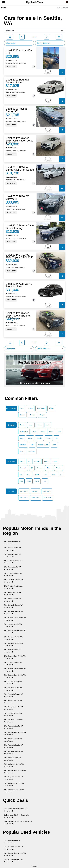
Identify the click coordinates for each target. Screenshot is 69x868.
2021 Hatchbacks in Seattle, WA (15, 772)
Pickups (52, 408)
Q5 (32, 468)
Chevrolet (23, 445)
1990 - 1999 (48, 498)
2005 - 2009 (36, 498)
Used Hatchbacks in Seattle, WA (15, 854)
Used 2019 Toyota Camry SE (16, 110)
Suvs (22, 408)
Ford (32, 445)
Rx (29, 461)
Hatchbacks (41, 408)
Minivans (32, 415)
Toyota (22, 425)
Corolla (55, 461)
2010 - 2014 (24, 498)
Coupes (22, 415)
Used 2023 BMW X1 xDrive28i (18, 198)
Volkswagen (24, 432)
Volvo (43, 432)
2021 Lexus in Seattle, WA (13, 714)
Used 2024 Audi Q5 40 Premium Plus (19, 285)
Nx (60, 475)
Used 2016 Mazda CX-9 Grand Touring (20, 227)
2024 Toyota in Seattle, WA (13, 562)
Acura (34, 432)
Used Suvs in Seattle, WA (13, 842)
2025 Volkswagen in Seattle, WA (15, 670)
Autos (4, 8)
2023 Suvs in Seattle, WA (13, 549)
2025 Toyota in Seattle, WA (13, 574)
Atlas (53, 475)
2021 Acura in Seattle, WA (13, 740)
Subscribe (65, 8)
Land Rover (31, 451)
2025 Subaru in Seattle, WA (13, 689)
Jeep (22, 438)
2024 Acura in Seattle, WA (13, 702)
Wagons (42, 415)
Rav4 (22, 461)
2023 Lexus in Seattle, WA (13, 625)
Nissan (49, 438)
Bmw (59, 432)
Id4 (21, 475)
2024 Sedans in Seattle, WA (13, 581)
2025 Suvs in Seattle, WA (13, 555)
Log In (58, 8)
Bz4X (37, 481)
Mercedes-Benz (43, 445)
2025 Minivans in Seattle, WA (14, 784)
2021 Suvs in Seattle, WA (13, 568)
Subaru (40, 425)
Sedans (30, 408)
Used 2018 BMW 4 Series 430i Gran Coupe (20, 168)
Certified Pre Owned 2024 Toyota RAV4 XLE (19, 256)
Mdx (21, 481)
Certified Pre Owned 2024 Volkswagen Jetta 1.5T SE (19, 141)
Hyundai (39, 438)
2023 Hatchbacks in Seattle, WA (15, 676)
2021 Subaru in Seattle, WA (13, 721)
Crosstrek (23, 468)
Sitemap (34, 866)
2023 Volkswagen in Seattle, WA (15, 632)
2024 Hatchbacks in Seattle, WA (15, 657)
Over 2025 (35, 491)
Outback (36, 475)
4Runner (37, 461)
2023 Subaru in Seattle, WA (13, 644)
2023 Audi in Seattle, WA (12, 594)
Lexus (31, 425)
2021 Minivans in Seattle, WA (14, 791)
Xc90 (45, 475)
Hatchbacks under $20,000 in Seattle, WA (18, 823)
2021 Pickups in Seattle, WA (13, 746)
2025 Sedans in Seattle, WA (13, 613)
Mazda (30, 438)
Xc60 (29, 481)
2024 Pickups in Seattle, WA (13, 695)
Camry (46, 461)
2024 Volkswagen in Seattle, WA (15, 619)
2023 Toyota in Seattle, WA (13, 587)
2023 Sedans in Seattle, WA (13, 606)
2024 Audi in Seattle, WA (12, 600)
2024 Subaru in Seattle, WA (13, 638)
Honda (51, 432)
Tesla (54, 445)
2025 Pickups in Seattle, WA (13, 708)
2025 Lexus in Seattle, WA (13, 683)
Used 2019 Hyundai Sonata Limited (17, 81)
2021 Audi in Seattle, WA (12, 759)
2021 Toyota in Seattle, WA (13, 664)
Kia (57, 438)
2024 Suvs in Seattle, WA (13, 543)
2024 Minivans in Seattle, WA (14, 765)
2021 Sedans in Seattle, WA (13, 753)
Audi (48, 425)
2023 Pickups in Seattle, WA (13, 727)
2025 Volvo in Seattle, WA (13, 651)
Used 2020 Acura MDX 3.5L (19, 52)
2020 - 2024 (24, 491)
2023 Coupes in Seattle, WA (13, 778)
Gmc (22, 451)
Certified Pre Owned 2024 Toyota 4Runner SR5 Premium (18, 316)
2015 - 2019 (47, 491)
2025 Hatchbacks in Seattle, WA (15, 733)
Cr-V (45, 481)
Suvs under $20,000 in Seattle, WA (16, 810)
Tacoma (40, 468)
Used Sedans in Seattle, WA (13, 848)
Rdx (28, 475)
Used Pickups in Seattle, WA (13, 861)
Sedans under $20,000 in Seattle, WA (17, 816)
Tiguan (49, 468)
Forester (59, 468)
